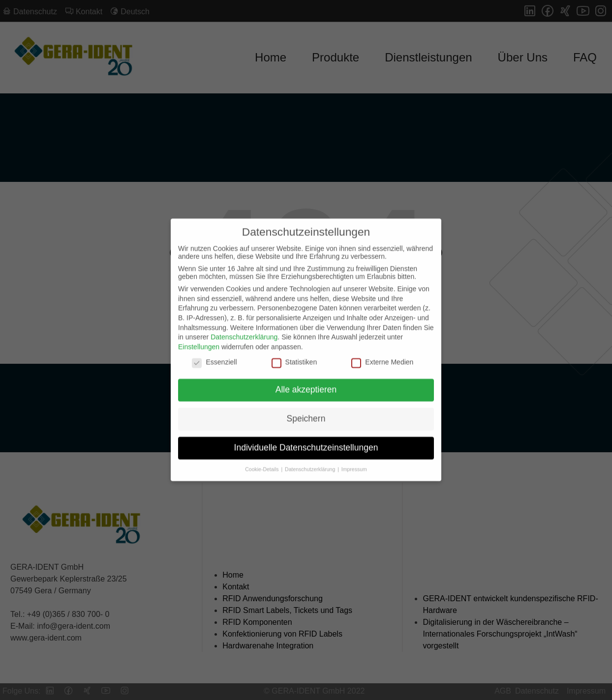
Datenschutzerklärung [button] (311, 462)
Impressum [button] (354, 462)
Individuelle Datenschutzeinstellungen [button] (306, 440)
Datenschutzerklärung (244, 330)
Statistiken (294, 355)
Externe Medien (382, 355)
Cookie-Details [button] (262, 462)
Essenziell (214, 355)
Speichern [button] (306, 411)
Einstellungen (199, 339)
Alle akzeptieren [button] (306, 382)
